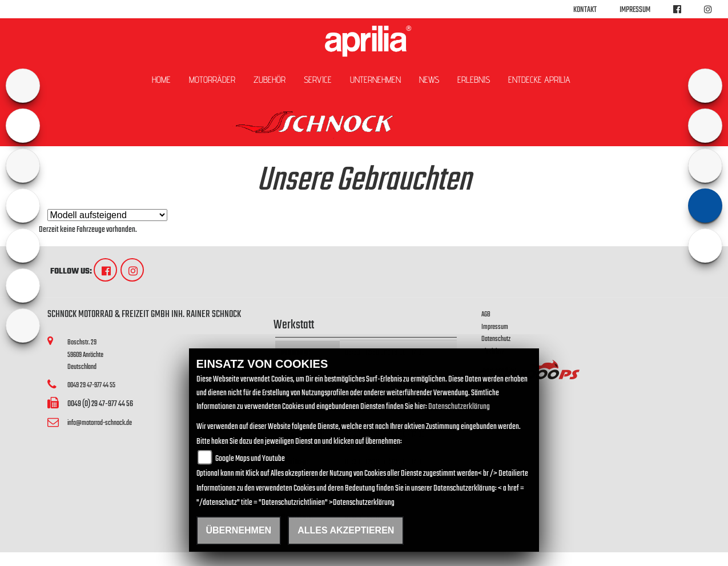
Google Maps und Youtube (250, 459)
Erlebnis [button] (474, 80)
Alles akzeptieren (346, 530)
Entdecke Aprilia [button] (539, 80)
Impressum (635, 10)
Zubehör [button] (270, 80)
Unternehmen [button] (375, 80)
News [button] (429, 80)
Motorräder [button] (212, 80)
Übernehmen (239, 530)
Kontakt (585, 10)
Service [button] (318, 80)
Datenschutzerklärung (459, 407)
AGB (486, 314)
